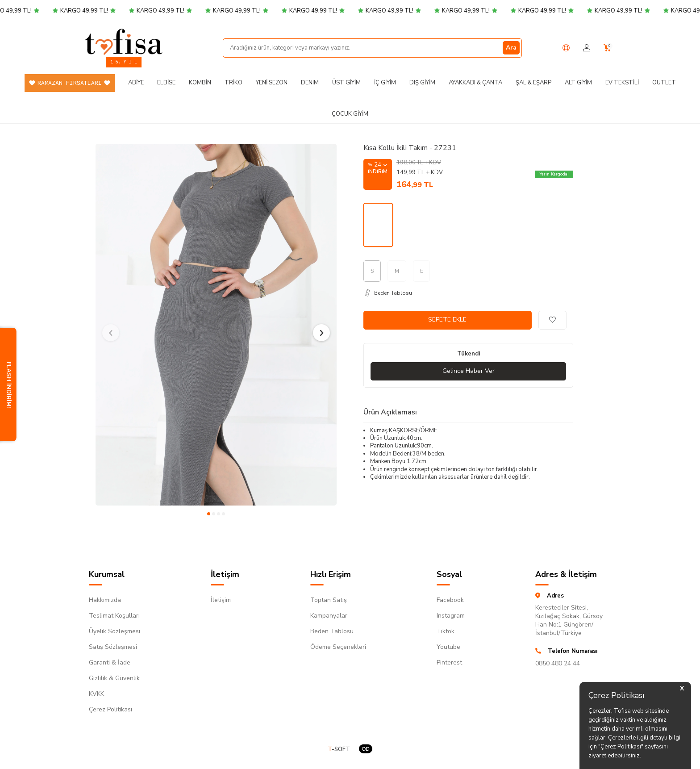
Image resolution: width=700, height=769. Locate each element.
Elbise (166, 83)
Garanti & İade (110, 662)
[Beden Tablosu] (468, 293)
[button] (209, 514)
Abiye (136, 83)
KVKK (96, 694)
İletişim (221, 600)
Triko (233, 83)
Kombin (200, 83)
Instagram (451, 616)
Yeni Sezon (272, 83)
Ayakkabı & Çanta (475, 83)
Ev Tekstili (622, 83)
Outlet (664, 83)
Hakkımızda (105, 600)
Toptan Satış (329, 600)
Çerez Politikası (110, 709)
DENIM (310, 83)
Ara (511, 48)
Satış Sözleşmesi (113, 647)
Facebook (450, 600)
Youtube (448, 647)
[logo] (124, 42)
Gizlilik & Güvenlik (114, 678)
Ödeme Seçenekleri (338, 647)
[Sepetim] (607, 48)
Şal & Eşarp (533, 83)
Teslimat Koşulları (114, 616)
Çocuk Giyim (350, 114)
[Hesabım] (587, 48)
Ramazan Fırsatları (70, 83)
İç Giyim (385, 83)
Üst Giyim (346, 83)
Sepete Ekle (447, 320)
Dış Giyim (422, 83)
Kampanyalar (329, 616)
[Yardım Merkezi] (566, 48)
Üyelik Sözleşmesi (115, 631)
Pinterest (449, 662)
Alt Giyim (578, 83)
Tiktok (446, 631)
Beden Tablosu (332, 631)
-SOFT (339, 750)
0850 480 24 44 (558, 663)
